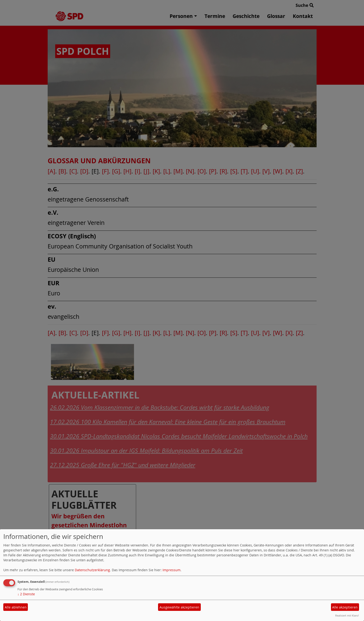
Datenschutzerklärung (92, 570)
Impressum (172, 570)
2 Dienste (26, 594)
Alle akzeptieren (345, 607)
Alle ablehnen (16, 607)
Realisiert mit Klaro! (347, 615)
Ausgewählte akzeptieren (179, 607)
